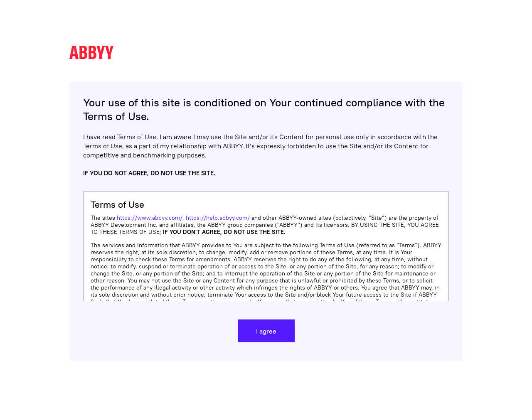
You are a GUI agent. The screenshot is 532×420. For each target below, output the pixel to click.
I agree (266, 331)
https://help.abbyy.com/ (218, 218)
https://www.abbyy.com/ (150, 218)
